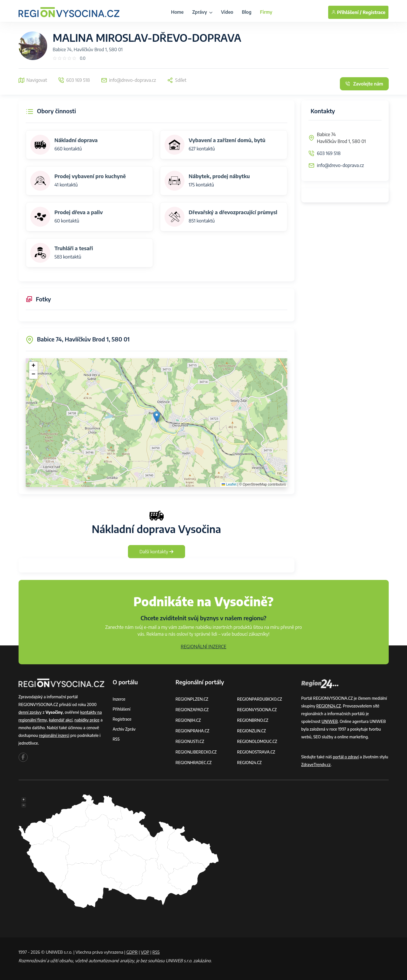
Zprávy (202, 12)
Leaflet (229, 484)
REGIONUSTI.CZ (190, 741)
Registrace (374, 12)
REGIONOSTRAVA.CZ (256, 752)
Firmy (266, 12)
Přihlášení (122, 709)
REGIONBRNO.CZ (253, 720)
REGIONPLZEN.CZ (192, 699)
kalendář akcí (61, 720)
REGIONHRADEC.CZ (194, 763)
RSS (116, 739)
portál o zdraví (346, 757)
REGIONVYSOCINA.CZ (257, 710)
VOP (145, 952)
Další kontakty (156, 552)
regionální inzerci (54, 735)
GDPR (132, 952)
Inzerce (119, 699)
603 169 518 (329, 153)
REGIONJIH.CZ (188, 720)
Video (227, 12)
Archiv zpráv (124, 729)
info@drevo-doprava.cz (341, 165)
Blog (247, 12)
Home (177, 12)
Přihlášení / (346, 12)
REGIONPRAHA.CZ (193, 731)
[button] (157, 417)
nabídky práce (87, 720)
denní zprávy (30, 712)
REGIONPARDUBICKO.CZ (260, 699)
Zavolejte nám (364, 84)
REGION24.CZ (249, 763)
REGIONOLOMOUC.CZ (257, 741)
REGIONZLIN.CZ (251, 731)
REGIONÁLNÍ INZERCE (204, 647)
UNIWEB (330, 721)
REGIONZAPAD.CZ (192, 710)
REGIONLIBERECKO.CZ (196, 752)
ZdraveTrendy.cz (316, 765)
